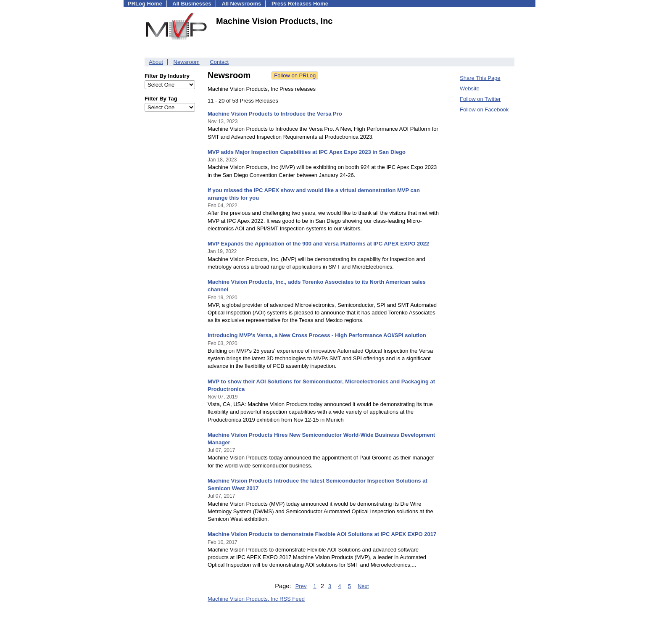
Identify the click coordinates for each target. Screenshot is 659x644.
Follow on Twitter (480, 99)
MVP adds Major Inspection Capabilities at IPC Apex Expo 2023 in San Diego (307, 152)
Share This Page (480, 78)
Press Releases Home (300, 4)
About (156, 62)
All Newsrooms (241, 4)
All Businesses (192, 4)
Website (470, 88)
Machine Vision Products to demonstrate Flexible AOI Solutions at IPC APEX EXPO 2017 (322, 534)
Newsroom (187, 62)
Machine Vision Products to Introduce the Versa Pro (275, 114)
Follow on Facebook (484, 110)
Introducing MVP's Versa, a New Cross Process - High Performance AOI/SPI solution (317, 335)
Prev (301, 586)
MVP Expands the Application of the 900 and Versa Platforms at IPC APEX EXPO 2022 (318, 244)
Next (363, 586)
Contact (219, 62)
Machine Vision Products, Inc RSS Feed (256, 599)
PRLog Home (145, 4)
